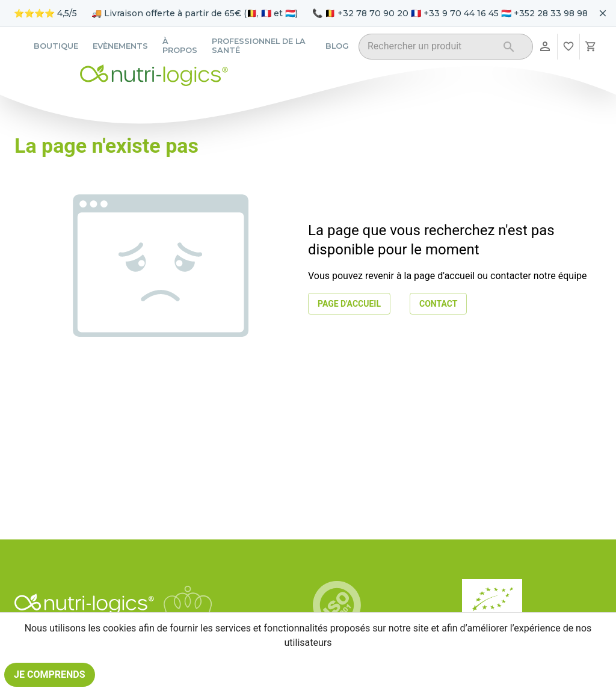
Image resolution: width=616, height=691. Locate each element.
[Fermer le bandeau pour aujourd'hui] (603, 13)
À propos (180, 46)
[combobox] (430, 48)
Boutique (56, 46)
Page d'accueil (349, 304)
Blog (337, 46)
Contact (438, 304)
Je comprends (50, 675)
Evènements (120, 46)
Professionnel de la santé (259, 46)
